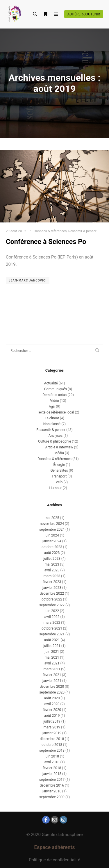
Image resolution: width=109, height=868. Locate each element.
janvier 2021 (52, 681)
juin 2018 (52, 756)
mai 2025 (52, 518)
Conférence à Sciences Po (46, 242)
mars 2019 (52, 727)
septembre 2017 (52, 780)
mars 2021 (52, 669)
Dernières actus (54, 395)
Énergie (59, 465)
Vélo (59, 482)
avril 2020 (52, 704)
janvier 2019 (52, 733)
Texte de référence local (55, 412)
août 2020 (52, 698)
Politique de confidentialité (54, 860)
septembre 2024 (52, 530)
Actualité (51, 383)
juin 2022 (52, 611)
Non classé (52, 424)
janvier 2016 (52, 791)
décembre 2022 (52, 593)
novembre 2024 (52, 524)
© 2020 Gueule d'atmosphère (55, 835)
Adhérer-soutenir (84, 14)
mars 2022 (52, 623)
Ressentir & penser (82, 231)
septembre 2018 (52, 751)
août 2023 (52, 553)
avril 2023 (52, 570)
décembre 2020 (52, 687)
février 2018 (52, 768)
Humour (55, 488)
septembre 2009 (52, 797)
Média (59, 453)
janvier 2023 (52, 588)
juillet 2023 (52, 559)
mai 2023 (52, 564)
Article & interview (59, 447)
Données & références (50, 231)
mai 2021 (52, 657)
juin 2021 (52, 652)
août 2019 (52, 716)
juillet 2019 (52, 721)
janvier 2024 (52, 541)
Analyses (56, 436)
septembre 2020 (52, 692)
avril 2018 (52, 762)
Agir (52, 407)
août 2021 (52, 640)
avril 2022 (52, 617)
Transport (59, 476)
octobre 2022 (52, 599)
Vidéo (54, 401)
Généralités (59, 470)
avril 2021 (52, 663)
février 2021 (52, 675)
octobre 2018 (52, 745)
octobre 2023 (52, 547)
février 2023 (52, 582)
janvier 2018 (52, 774)
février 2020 (52, 710)
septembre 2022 (52, 605)
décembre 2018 (52, 739)
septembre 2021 (52, 634)
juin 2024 (52, 535)
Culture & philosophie (54, 441)
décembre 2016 (52, 785)
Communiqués (56, 389)
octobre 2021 (52, 628)
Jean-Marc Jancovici (28, 280)
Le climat (52, 418)
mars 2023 (52, 576)
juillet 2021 (52, 646)
